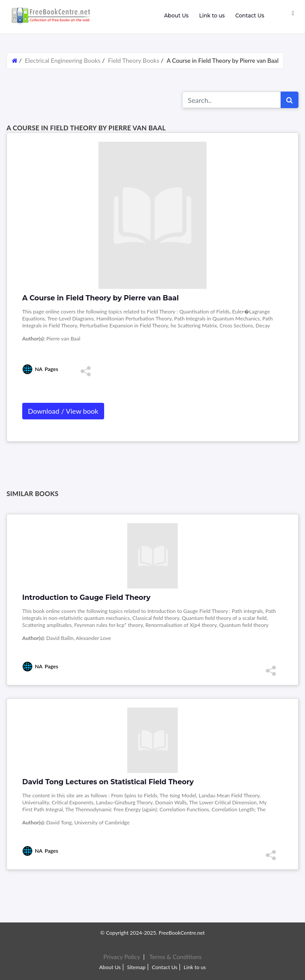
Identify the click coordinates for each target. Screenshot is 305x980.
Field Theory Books (134, 60)
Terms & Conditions (175, 957)
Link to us (212, 15)
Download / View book (63, 411)
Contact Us (250, 15)
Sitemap (136, 967)
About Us (176, 15)
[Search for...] (232, 100)
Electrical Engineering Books (63, 60)
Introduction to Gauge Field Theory (86, 597)
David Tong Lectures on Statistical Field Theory (108, 782)
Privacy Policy (122, 957)
